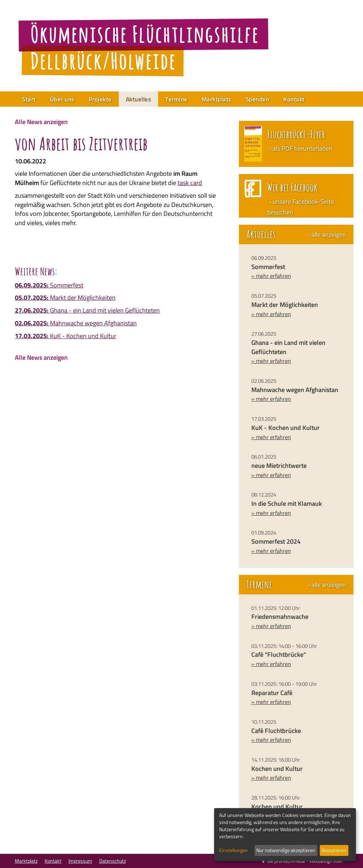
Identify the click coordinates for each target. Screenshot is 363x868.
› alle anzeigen (327, 235)
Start (29, 99)
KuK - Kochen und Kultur (66, 336)
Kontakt (294, 99)
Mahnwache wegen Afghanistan (76, 323)
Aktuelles (139, 99)
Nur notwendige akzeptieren (286, 850)
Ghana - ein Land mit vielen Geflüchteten (87, 310)
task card (190, 183)
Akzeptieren (334, 850)
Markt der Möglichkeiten (65, 298)
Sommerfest (49, 285)
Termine (176, 99)
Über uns (62, 99)
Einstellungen (233, 850)
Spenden (258, 99)
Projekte (100, 99)
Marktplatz (217, 99)
